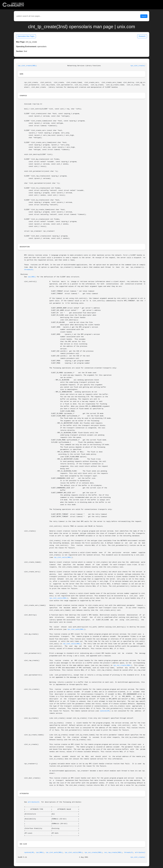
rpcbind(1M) (105, 711)
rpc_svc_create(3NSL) (122, 665)
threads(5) (29, 270)
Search (144, 16)
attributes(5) (34, 802)
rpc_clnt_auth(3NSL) (76, 629)
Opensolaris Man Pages (26, 36)
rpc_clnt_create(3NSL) (27, 66)
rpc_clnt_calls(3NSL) (63, 557)
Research (142, 36)
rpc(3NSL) (32, 277)
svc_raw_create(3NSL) (113, 852)
